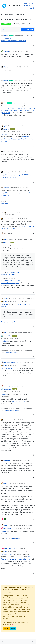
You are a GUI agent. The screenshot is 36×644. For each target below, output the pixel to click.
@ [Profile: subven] (4, 341)
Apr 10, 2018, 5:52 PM (24, 103)
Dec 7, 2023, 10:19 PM (24, 461)
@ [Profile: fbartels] (5, 304)
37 (33, 46)
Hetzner (19, 538)
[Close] (32, 587)
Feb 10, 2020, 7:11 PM (19, 152)
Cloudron (6, 538)
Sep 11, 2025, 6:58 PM (21, 483)
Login (13, 629)
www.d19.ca (4, 204)
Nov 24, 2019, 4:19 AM (14, 131)
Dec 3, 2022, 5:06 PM (13, 392)
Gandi (13, 538)
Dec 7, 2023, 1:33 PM (20, 420)
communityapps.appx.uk (12, 352)
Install (32, 8)
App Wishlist (6, 24)
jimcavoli (6, 129)
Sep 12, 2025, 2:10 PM (21, 551)
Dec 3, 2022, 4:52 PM (21, 365)
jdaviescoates (8, 528)
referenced (14, 213)
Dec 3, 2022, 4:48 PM (13, 338)
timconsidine (7, 336)
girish (5, 103)
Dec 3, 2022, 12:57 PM (14, 245)
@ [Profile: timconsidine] (6, 368)
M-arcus (6, 67)
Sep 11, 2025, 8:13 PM (25, 528)
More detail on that (8, 322)
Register (6, 629)
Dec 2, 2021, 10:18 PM (22, 188)
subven (8, 213)
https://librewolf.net (19, 401)
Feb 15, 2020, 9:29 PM (19, 172)
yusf (5, 152)
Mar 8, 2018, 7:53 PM (26, 36)
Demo (26, 6)
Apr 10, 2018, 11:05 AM (26, 80)
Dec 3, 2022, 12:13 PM (21, 219)
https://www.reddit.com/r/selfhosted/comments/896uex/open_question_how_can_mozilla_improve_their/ (18, 110)
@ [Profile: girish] (4, 134)
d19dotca (6, 188)
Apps (25, 3)
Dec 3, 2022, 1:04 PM (20, 301)
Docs (31, 6)
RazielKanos (7, 461)
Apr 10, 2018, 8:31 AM (21, 67)
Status (31, 3)
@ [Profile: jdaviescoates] (7, 554)
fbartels (6, 243)
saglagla (6, 51)
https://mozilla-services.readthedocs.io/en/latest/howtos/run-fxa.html (18, 139)
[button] (3, 641)
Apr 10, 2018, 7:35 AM (21, 51)
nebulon (6, 36)
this (2, 157)
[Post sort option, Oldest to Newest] (4, 30)
